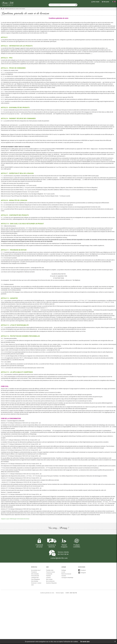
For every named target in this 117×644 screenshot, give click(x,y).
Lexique (64, 567)
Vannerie (64, 576)
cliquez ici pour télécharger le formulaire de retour (15, 519)
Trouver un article (50, 572)
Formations (34, 572)
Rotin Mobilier (35, 581)
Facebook (82, 570)
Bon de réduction (50, 581)
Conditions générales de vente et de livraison (15, 9)
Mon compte (49, 579)
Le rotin (63, 572)
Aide (47, 567)
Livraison (48, 577)
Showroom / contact (36, 583)
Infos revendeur (35, 574)
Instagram (82, 573)
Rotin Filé (34, 567)
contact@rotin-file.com (59, 558)
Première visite (50, 570)
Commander (49, 574)
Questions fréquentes (51, 583)
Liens (32, 585)
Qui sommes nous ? (36, 570)
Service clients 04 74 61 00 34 (63, 553)
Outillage (64, 570)
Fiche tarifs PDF (35, 576)
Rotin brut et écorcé (66, 574)
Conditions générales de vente (47, 593)
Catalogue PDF (35, 577)
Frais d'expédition (36, 579)
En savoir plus (85, 642)
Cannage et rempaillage (67, 577)
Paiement (48, 576)
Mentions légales (60, 593)
